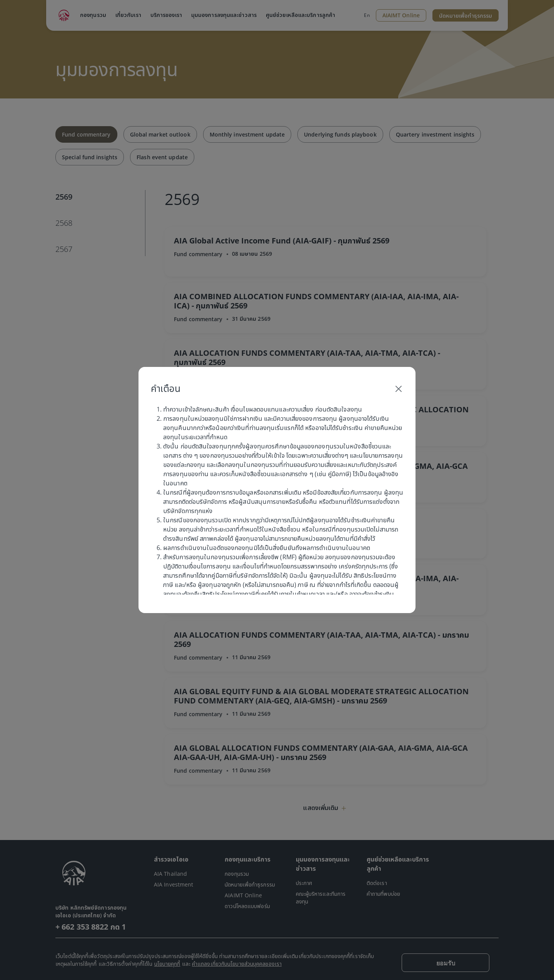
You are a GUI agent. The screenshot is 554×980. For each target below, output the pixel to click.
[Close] (399, 388)
